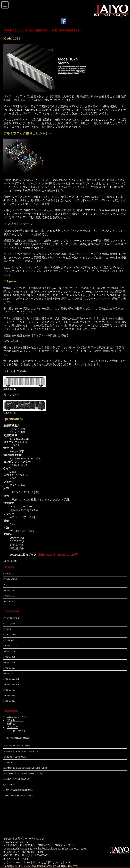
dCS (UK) (8, 762)
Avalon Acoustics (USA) (17, 746)
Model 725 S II (11, 684)
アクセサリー (15, 720)
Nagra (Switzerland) (16, 779)
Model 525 (9, 668)
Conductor (10, 579)
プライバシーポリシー (17, 862)
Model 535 (9, 673)
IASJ (67, 862)
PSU (5, 585)
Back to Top (10, 561)
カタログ (13, 727)
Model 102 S (10, 646)
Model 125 (9, 590)
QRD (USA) (9, 784)
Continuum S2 (12, 618)
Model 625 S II (11, 679)
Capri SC (8, 574)
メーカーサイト (17, 731)
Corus (7, 629)
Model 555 (9, 596)
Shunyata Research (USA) (18, 790)
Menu (5, 7)
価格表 (11, 724)
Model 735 (9, 690)
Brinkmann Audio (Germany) (21, 751)
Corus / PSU (10, 635)
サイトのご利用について (47, 862)
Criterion (9, 624)
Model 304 (9, 662)
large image (10, 389)
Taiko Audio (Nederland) (18, 795)
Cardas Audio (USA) (15, 757)
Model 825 (9, 695)
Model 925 (9, 701)
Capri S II (9, 640)
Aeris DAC (9, 601)
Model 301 (9, 657)
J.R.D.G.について (17, 717)
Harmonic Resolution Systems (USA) (25, 768)
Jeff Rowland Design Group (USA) (23, 773)
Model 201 (9, 651)
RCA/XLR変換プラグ (23, 555)
